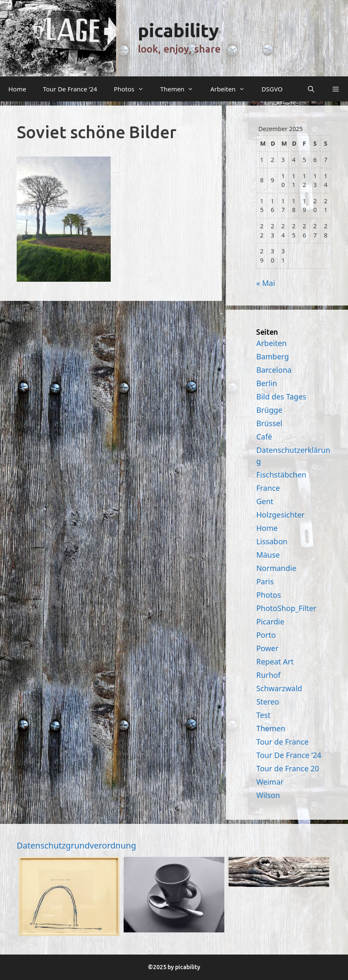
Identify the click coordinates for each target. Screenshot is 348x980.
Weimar (270, 782)
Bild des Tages (281, 397)
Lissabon (272, 541)
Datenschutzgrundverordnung (76, 845)
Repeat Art (275, 662)
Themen (181, 89)
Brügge (269, 410)
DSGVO (272, 89)
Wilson (268, 795)
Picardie (270, 621)
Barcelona (274, 370)
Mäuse (268, 555)
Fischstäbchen (281, 475)
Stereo (268, 702)
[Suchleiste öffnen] (311, 89)
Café (264, 437)
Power (267, 648)
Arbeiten (231, 89)
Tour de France (282, 742)
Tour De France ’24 (70, 89)
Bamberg (272, 356)
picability (178, 30)
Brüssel (269, 423)
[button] (336, 89)
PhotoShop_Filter (286, 608)
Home (17, 89)
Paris (265, 581)
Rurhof (268, 675)
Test (263, 715)
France (268, 488)
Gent (265, 501)
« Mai (265, 283)
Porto (266, 635)
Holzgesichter (280, 515)
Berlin (267, 383)
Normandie (276, 568)
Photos (133, 89)
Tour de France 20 (287, 768)
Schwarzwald (279, 688)
